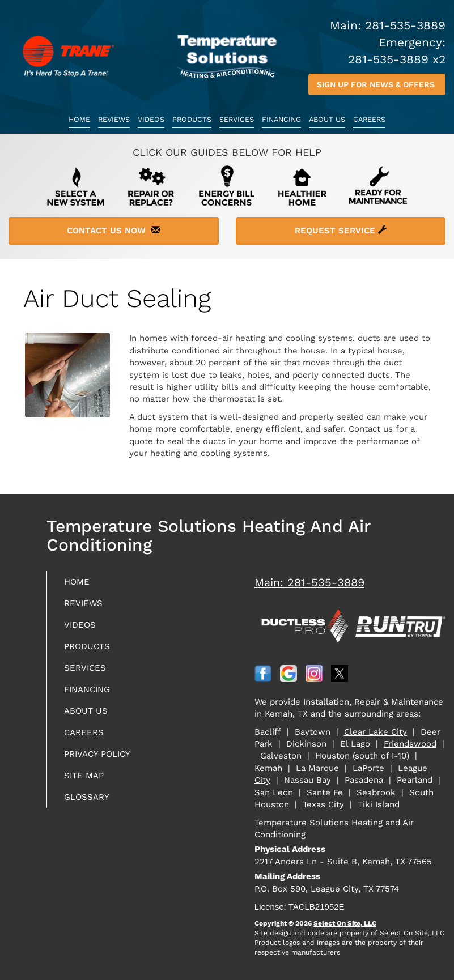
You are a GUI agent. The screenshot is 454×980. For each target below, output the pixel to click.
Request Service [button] (341, 231)
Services (237, 119)
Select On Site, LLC (345, 923)
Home (79, 119)
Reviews (114, 119)
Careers (369, 119)
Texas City (323, 804)
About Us (327, 119)
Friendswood (410, 744)
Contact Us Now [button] (113, 231)
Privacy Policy (97, 754)
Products (192, 119)
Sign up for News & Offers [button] (377, 84)
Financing (281, 119)
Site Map (84, 776)
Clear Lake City (375, 732)
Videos (151, 119)
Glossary (87, 797)
